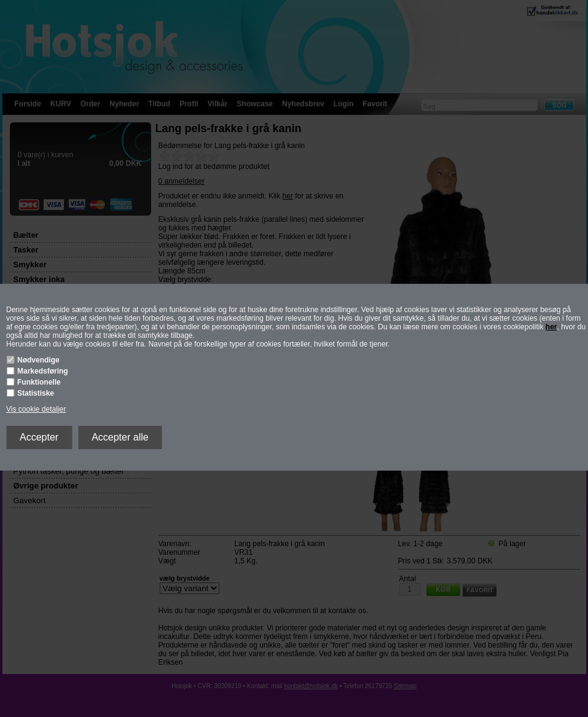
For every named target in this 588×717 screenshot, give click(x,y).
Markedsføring (43, 371)
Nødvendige (38, 360)
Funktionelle (39, 382)
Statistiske (36, 393)
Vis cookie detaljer (36, 409)
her (551, 327)
